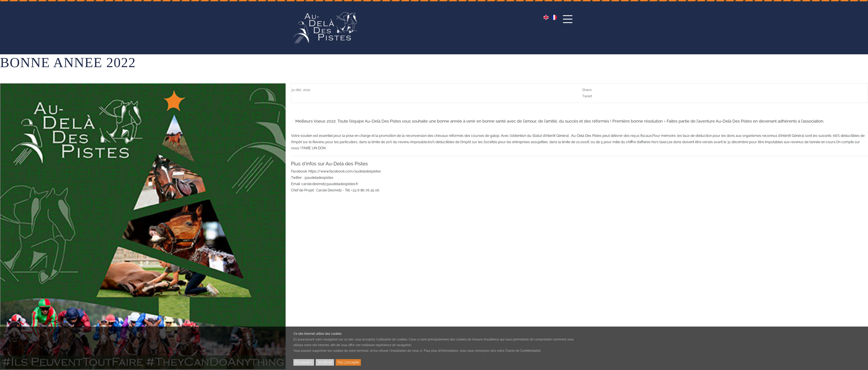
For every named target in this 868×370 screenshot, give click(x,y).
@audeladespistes (319, 178)
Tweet (587, 96)
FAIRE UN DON (313, 148)
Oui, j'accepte (348, 362)
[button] (569, 23)
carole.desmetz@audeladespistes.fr (330, 184)
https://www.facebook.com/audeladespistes (345, 171)
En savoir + (304, 362)
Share (587, 90)
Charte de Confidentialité (523, 351)
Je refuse (325, 362)
